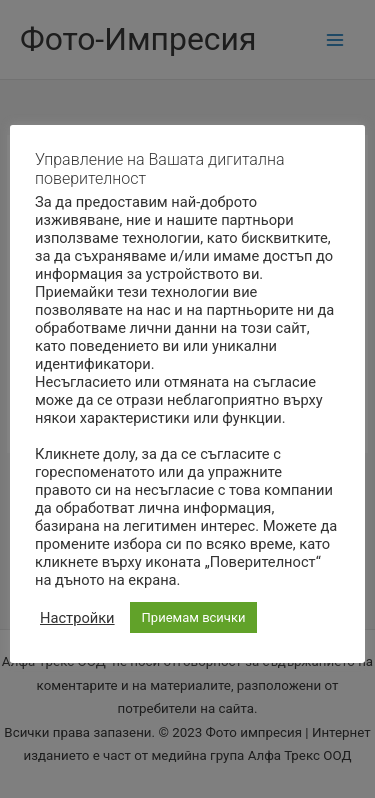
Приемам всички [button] (194, 617)
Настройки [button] (77, 618)
